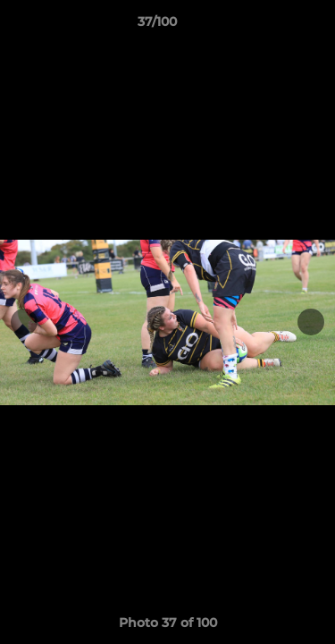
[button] (271, 26)
